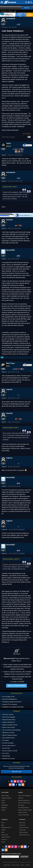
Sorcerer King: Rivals (23, 815)
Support (22, 820)
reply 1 (15, 187)
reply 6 (16, 428)
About (3, 823)
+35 (3, 225)
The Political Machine (24, 808)
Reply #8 (4, 467)
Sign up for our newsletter (11, 854)
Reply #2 (4, 181)
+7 (3, 256)
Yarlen (8, 143)
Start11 (3, 800)
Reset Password (23, 832)
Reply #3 (4, 228)
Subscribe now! (16, 772)
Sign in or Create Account (17, 686)
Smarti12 (9, 220)
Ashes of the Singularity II (25, 796)
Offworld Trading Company (25, 810)
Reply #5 (4, 372)
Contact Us (4, 839)
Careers (3, 830)
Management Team (6, 827)
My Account (22, 825)
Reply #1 (4, 155)
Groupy (3, 810)
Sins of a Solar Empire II (24, 803)
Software (5, 792)
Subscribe (24, 857)
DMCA (22, 865)
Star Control (21, 805)
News (3, 832)
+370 (3, 149)
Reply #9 (4, 486)
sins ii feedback (27, 134)
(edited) (23, 529)
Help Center (22, 823)
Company (5, 820)
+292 (3, 369)
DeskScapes (5, 805)
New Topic (27, 8)
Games (21, 792)
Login (15, 11)
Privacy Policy (7, 865)
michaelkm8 (11, 19)
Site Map (27, 865)
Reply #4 (4, 259)
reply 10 (17, 559)
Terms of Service (15, 865)
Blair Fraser (10, 363)
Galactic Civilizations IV (24, 800)
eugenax (9, 389)
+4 (3, 24)
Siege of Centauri (23, 812)
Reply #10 (4, 529)
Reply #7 (4, 422)
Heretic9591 (11, 250)
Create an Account (24, 827)
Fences (3, 803)
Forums (3, 842)
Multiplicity (4, 808)
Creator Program (6, 837)
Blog (3, 825)
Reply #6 (4, 398)
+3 (3, 395)
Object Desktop (5, 796)
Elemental (21, 798)
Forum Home (4, 11)
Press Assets (5, 835)
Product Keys (23, 830)
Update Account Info (24, 835)
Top (31, 155)
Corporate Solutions (6, 798)
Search (10, 11)
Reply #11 (4, 553)
